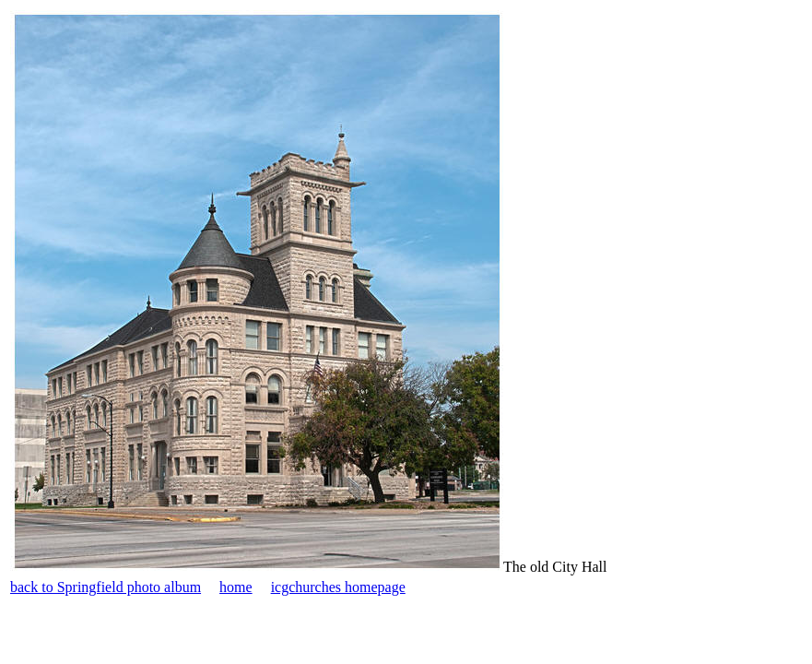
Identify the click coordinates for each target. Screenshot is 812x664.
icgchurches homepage (338, 587)
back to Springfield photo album (106, 587)
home (236, 587)
